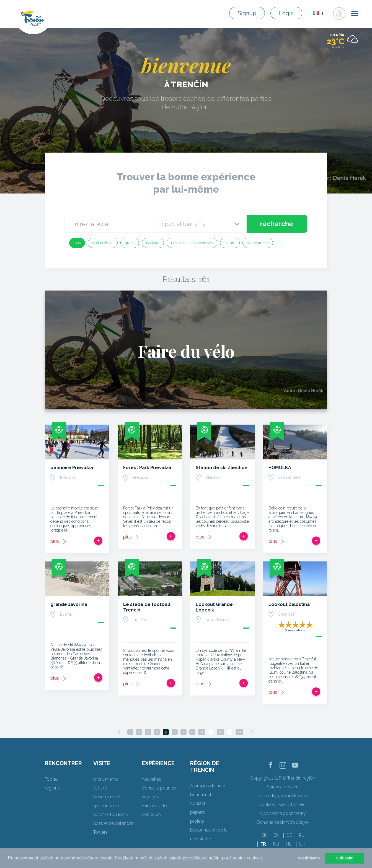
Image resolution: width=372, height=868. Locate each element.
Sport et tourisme (111, 815)
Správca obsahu (283, 787)
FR (263, 844)
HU (289, 844)
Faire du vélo (154, 806)
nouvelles (151, 779)
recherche (277, 224)
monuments (106, 779)
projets (197, 821)
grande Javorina (69, 604)
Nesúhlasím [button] (309, 858)
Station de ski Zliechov (221, 468)
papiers (197, 812)
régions (52, 788)
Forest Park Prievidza (147, 468)
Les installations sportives (192, 243)
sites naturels (258, 243)
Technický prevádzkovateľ (283, 796)
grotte (130, 243)
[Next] (252, 732)
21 (239, 732)
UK (302, 844)
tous (77, 243)
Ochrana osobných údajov (283, 822)
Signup (247, 13)
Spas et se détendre (113, 823)
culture (100, 788)
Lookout (153, 243)
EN (277, 835)
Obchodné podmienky (283, 813)
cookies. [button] (255, 858)
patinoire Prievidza (72, 468)
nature (230, 243)
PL (301, 835)
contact (198, 803)
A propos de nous (208, 786)
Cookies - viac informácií (283, 805)
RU (276, 844)
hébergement (107, 797)
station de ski (103, 243)
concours (151, 815)
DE (289, 835)
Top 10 (51, 779)
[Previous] (119, 732)
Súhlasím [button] (345, 858)
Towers (100, 832)
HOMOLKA (280, 468)
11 (202, 732)
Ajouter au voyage (98, 541)
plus (55, 541)
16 (220, 732)
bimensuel (201, 795)
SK (264, 835)
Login (286, 13)
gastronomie (106, 806)
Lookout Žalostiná (289, 604)
